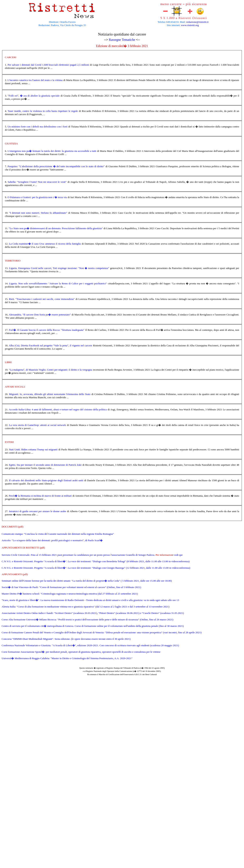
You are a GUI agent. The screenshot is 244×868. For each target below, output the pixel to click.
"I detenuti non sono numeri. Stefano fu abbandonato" (38, 213)
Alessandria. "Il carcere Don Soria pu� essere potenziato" (40, 315)
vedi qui (178, 555)
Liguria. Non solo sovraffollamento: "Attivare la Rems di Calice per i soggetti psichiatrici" (58, 283)
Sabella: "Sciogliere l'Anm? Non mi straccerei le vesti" (37, 182)
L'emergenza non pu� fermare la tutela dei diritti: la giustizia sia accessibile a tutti (52, 151)
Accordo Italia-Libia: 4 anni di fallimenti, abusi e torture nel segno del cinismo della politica (58, 409)
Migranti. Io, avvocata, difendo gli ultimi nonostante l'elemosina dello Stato (50, 394)
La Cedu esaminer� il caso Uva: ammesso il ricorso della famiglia (45, 244)
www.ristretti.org (190, 25)
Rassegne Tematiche (122, 40)
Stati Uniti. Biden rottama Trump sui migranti (33, 449)
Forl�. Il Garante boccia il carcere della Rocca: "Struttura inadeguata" (47, 330)
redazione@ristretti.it (197, 22)
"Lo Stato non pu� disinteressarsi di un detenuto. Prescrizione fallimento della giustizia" (56, 228)
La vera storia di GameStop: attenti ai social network (37, 425)
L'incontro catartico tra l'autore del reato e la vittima (35, 80)
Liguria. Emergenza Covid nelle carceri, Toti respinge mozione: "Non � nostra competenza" (59, 268)
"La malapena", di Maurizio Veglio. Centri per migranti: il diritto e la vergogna (50, 370)
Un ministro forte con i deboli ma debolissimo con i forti (37, 127)
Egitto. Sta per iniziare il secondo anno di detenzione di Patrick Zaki (45, 465)
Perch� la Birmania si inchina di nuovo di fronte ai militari (40, 496)
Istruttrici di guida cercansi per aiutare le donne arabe (37, 511)
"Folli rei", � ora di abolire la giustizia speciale (34, 96)
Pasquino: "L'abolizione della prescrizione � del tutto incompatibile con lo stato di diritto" (56, 166)
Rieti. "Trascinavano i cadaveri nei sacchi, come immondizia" (42, 299)
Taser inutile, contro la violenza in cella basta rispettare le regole (43, 111)
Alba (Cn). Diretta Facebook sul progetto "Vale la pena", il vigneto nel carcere (50, 345)
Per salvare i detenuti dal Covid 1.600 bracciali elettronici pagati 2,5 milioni (48, 65)
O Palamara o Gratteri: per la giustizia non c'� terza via (37, 197)
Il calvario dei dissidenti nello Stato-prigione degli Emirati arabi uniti (46, 480)
